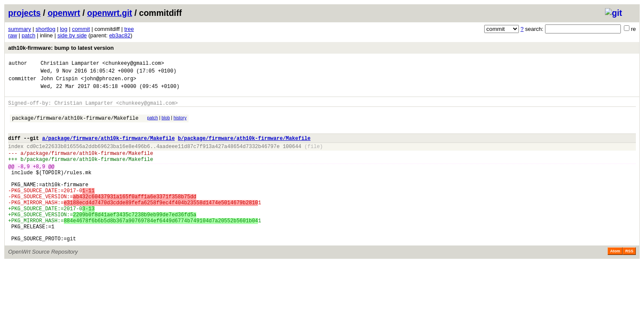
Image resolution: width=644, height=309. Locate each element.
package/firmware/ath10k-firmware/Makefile (75, 126)
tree (129, 29)
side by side (72, 35)
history (180, 124)
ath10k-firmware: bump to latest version (61, 48)
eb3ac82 (120, 35)
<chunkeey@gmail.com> (133, 64)
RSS (629, 282)
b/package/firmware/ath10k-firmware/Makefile (244, 148)
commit (81, 29)
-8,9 (24, 182)
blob (166, 124)
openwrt (64, 13)
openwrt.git (109, 13)
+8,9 (39, 182)
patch (29, 35)
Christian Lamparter (70, 64)
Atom (615, 282)
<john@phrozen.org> (108, 82)
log (64, 29)
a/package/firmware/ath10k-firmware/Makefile (108, 148)
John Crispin (59, 82)
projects (24, 13)
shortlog (45, 29)
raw (13, 35)
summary (19, 29)
